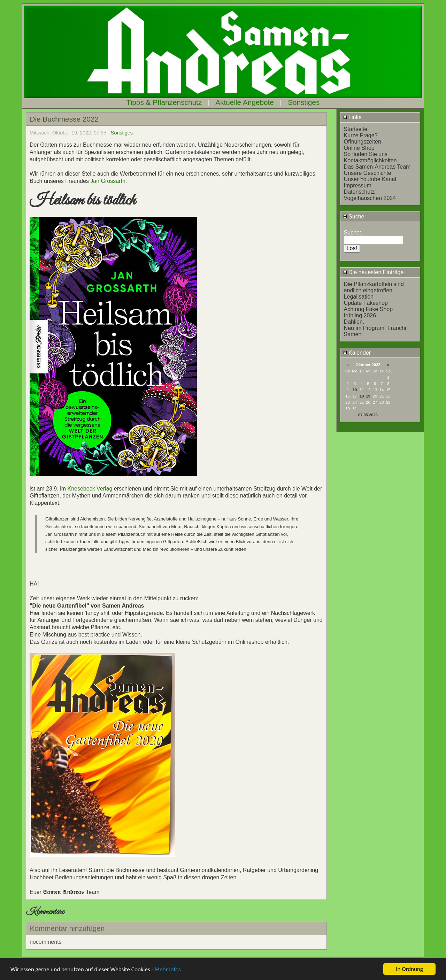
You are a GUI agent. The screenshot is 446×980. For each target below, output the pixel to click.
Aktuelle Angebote (245, 102)
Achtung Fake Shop (368, 309)
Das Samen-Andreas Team (377, 167)
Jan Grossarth (108, 181)
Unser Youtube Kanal (370, 179)
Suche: (355, 217)
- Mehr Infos (166, 970)
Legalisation (359, 297)
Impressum (358, 186)
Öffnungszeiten (363, 142)
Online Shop (359, 148)
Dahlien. (354, 322)
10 (355, 390)
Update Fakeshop (366, 303)
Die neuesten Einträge (374, 272)
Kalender (357, 353)
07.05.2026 (368, 415)
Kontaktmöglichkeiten (370, 160)
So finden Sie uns (366, 154)
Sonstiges (304, 102)
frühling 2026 (360, 315)
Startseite (356, 129)
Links (352, 117)
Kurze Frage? (361, 135)
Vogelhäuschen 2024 (370, 198)
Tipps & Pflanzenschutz (164, 102)
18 (362, 396)
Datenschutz (359, 192)
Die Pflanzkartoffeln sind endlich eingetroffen (374, 287)
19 (368, 396)
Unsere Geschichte (368, 173)
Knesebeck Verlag (90, 489)
